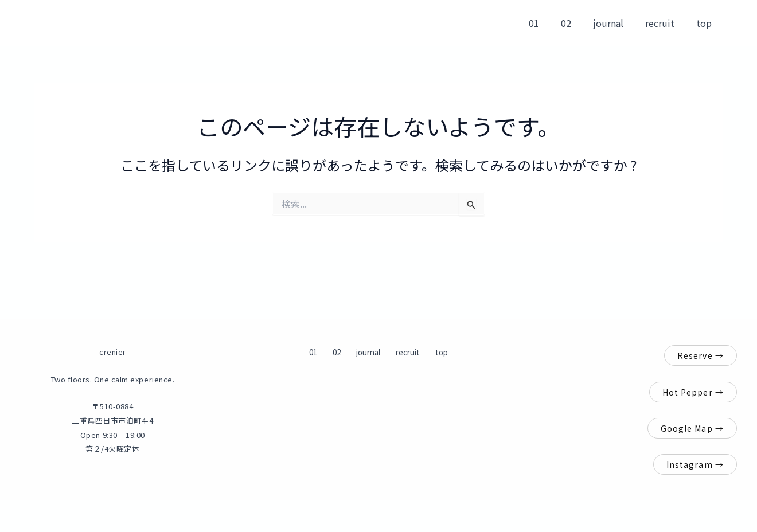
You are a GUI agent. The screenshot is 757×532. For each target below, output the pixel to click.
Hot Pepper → (693, 392)
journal (617, 23)
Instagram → (695, 464)
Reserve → (701, 355)
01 (549, 23)
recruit (665, 23)
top (706, 23)
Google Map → (692, 428)
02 (578, 23)
